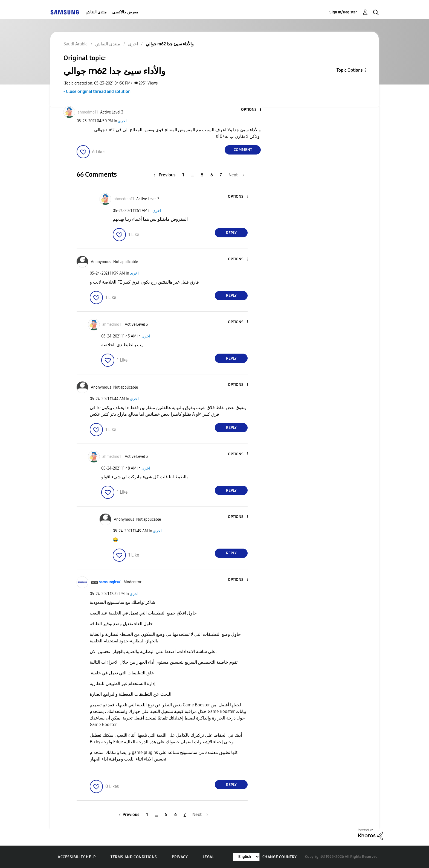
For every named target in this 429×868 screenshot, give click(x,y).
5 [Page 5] (202, 175)
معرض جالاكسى (125, 12)
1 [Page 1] (183, 175)
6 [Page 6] (212, 175)
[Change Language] (246, 857)
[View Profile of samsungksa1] (110, 582)
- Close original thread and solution (97, 91)
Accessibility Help (77, 857)
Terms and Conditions (134, 857)
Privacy (180, 857)
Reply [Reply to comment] (231, 233)
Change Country (280, 857)
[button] (251, 110)
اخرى (122, 121)
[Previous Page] (166, 175)
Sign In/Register (343, 12)
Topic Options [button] (350, 70)
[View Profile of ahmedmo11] (88, 112)
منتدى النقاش (96, 12)
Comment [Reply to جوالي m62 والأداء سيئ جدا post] (243, 150)
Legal (209, 857)
